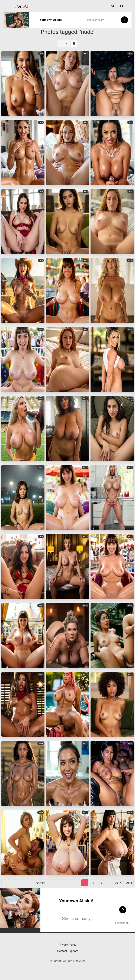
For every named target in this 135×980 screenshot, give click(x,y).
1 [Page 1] (85, 883)
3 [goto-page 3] (102, 883)
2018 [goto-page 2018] (129, 883)
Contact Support (67, 951)
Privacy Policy (68, 945)
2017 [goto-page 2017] (118, 883)
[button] (122, 6)
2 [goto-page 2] (93, 883)
